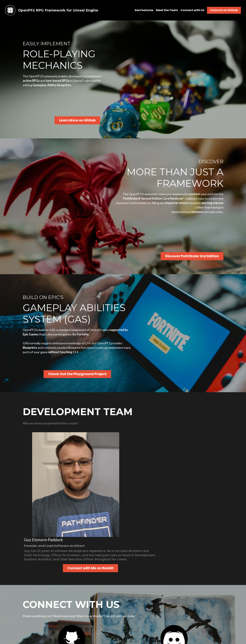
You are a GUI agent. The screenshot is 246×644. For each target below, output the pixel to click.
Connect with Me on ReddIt (143, 476)
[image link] (10, 10)
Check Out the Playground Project (71, 384)
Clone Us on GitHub (224, 10)
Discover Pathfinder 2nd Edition (197, 255)
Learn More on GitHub (71, 120)
